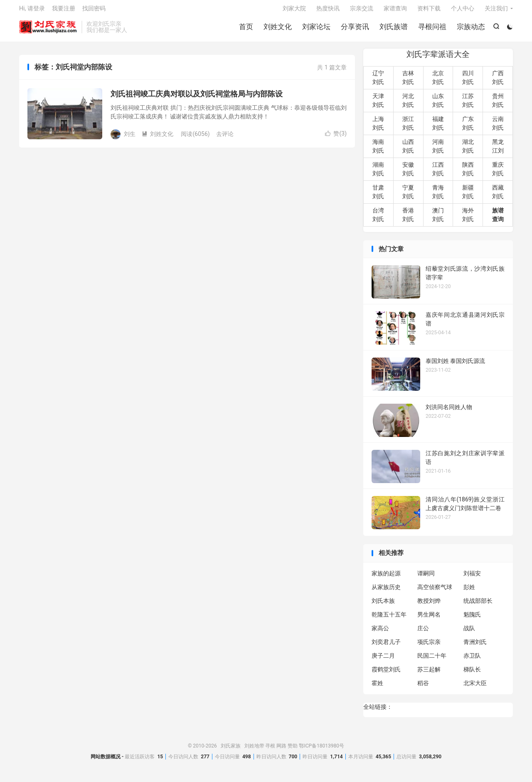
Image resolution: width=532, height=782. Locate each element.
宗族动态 (470, 29)
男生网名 (429, 619)
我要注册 (64, 11)
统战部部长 (478, 605)
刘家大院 (294, 11)
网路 (281, 750)
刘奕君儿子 (386, 646)
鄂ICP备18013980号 (321, 750)
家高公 (380, 632)
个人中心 (463, 11)
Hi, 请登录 (32, 11)
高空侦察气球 (435, 591)
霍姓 (377, 687)
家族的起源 (386, 577)
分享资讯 (354, 29)
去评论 (225, 138)
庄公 (423, 632)
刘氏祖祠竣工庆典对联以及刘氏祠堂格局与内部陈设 (197, 98)
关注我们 (496, 11)
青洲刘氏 (475, 646)
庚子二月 (383, 660)
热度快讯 (328, 11)
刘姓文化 (277, 29)
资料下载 (429, 11)
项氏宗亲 (429, 646)
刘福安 (472, 577)
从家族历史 (386, 591)
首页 (245, 29)
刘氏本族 (383, 605)
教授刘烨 (429, 605)
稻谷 (423, 687)
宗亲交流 (362, 11)
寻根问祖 (431, 29)
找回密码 (94, 11)
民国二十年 (432, 660)
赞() (336, 138)
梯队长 (472, 673)
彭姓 (469, 591)
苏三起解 (429, 673)
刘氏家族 (48, 30)
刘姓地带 (254, 750)
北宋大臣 (475, 687)
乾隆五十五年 (389, 619)
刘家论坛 (315, 29)
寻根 (270, 750)
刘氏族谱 (393, 29)
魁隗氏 (472, 619)
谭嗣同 (426, 577)
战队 (469, 632)
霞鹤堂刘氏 (386, 673)
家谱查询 (395, 11)
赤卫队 (472, 660)
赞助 (293, 750)
